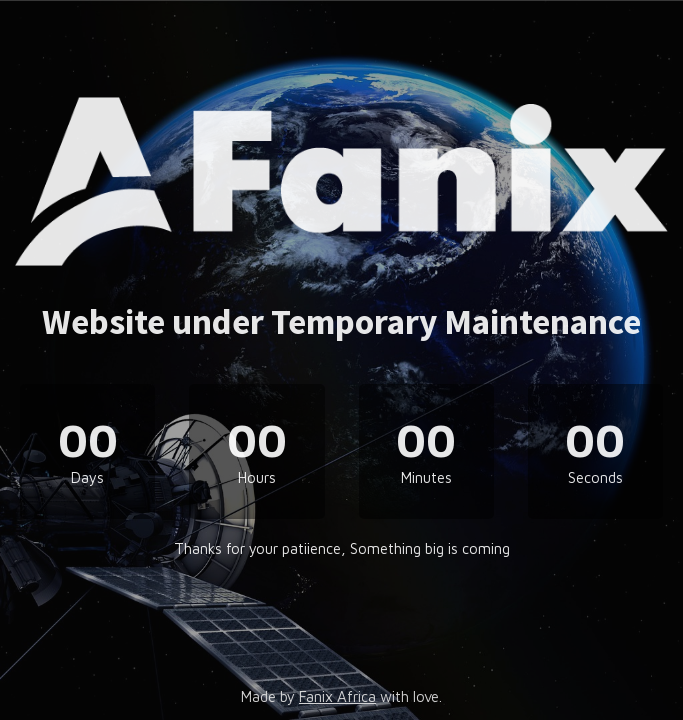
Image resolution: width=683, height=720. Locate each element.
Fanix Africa (337, 696)
